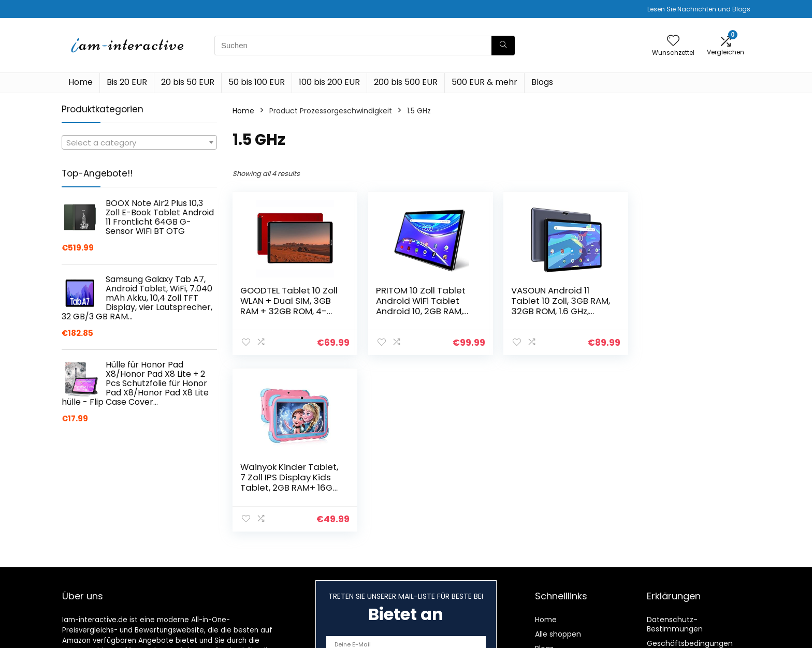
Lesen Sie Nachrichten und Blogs (699, 9)
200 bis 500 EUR (406, 82)
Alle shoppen (558, 634)
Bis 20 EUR (127, 82)
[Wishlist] (673, 41)
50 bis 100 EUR (257, 82)
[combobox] (139, 142)
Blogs (542, 82)
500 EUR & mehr (484, 82)
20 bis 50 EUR (188, 82)
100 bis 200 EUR (329, 82)
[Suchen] (503, 46)
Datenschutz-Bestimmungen (675, 624)
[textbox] (139, 143)
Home (81, 82)
